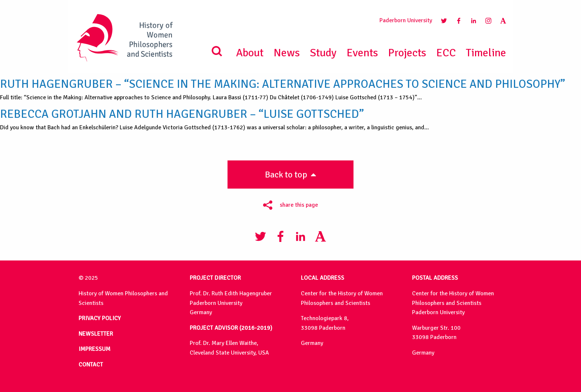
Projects (407, 53)
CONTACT (91, 365)
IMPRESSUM (94, 349)
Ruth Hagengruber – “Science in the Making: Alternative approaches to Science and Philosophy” (283, 84)
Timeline (486, 53)
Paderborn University (406, 20)
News (287, 53)
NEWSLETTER (96, 334)
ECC (446, 53)
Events (362, 53)
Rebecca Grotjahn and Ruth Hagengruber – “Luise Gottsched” (182, 114)
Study (323, 53)
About (250, 53)
